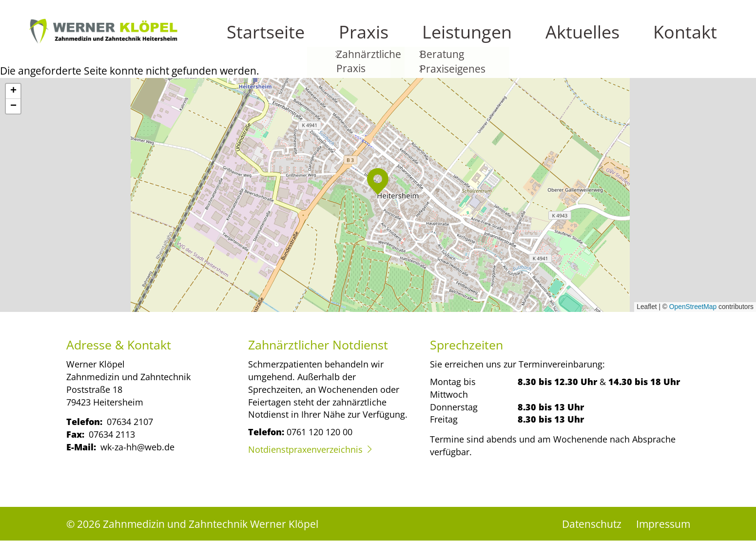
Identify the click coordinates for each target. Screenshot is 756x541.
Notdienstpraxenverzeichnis (305, 449)
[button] (378, 182)
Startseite (479, 39)
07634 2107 (130, 421)
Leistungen (587, 39)
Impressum (663, 524)
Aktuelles (649, 39)
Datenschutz (592, 524)
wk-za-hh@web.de (137, 447)
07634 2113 (112, 434)
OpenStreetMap (693, 307)
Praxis (531, 39)
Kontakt (703, 39)
